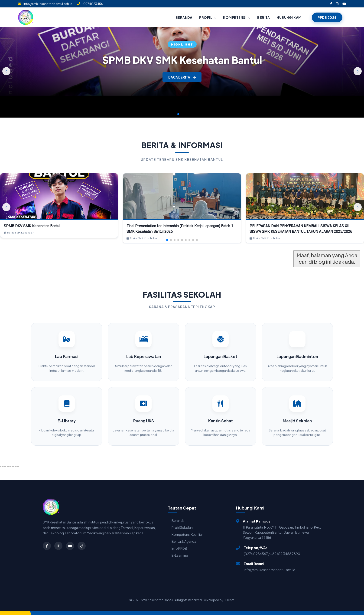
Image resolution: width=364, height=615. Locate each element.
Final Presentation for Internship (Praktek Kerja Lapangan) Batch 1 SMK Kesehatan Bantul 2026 (180, 229)
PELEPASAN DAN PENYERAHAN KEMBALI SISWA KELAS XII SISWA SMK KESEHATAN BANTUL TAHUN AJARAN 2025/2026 (301, 229)
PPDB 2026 (327, 17)
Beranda (178, 514)
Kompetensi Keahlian (188, 528)
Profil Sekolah (182, 521)
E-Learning (180, 549)
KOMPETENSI (237, 17)
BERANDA (184, 17)
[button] (358, 71)
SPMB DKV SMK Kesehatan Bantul (182, 60)
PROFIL (208, 17)
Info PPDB (179, 542)
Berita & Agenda (184, 535)
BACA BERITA (182, 77)
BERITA (263, 17)
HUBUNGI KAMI (290, 17)
